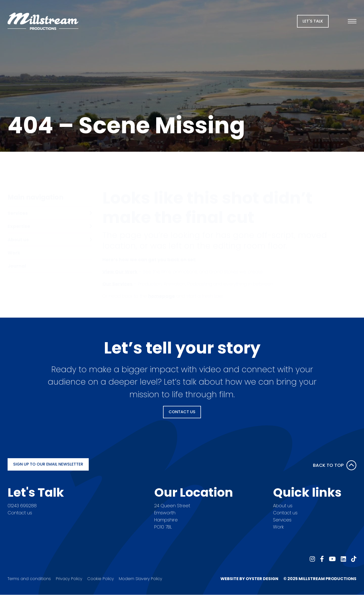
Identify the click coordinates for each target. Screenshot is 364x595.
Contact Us (182, 412)
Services (282, 520)
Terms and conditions (29, 579)
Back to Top (335, 465)
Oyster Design (262, 579)
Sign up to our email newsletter (48, 464)
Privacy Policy (69, 579)
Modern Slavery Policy (140, 579)
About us (283, 506)
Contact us (20, 513)
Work (278, 527)
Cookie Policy (100, 579)
